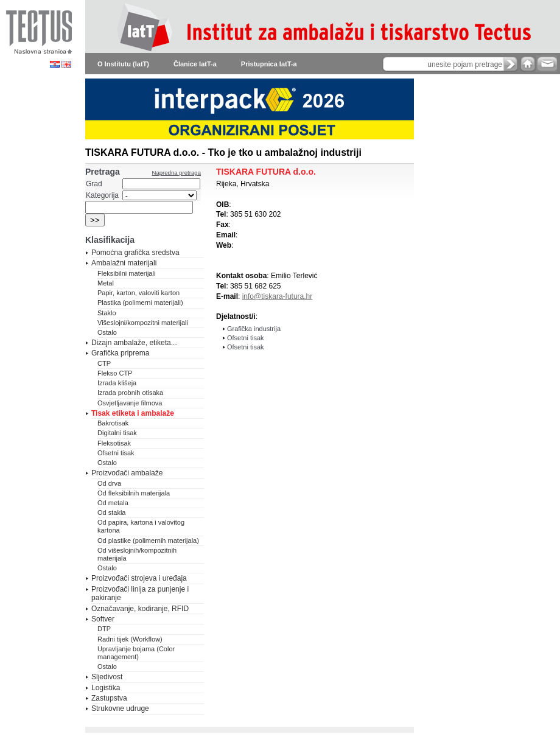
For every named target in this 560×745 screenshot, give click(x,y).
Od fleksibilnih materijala (134, 493)
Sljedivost (107, 677)
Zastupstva (109, 698)
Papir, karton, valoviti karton (138, 293)
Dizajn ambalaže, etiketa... (134, 343)
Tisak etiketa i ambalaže (133, 413)
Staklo (107, 313)
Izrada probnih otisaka (130, 393)
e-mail (546, 64)
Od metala (113, 503)
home (528, 64)
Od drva (109, 483)
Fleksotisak (114, 443)
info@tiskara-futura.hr (278, 296)
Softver (103, 619)
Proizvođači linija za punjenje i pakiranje (140, 593)
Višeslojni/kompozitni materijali (143, 323)
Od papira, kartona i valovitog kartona (141, 526)
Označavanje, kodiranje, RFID (140, 609)
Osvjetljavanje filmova (130, 403)
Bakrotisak (113, 423)
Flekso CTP (115, 373)
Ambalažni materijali (124, 263)
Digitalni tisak (117, 433)
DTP (104, 629)
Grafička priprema (120, 353)
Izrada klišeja (117, 383)
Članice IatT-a (195, 64)
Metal (106, 283)
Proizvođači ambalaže (127, 473)
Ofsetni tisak (116, 453)
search (511, 64)
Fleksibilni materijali (126, 273)
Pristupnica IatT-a (269, 64)
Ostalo (107, 332)
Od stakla (111, 512)
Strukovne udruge (120, 708)
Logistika (106, 688)
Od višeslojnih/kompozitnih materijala (137, 554)
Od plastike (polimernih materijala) (148, 540)
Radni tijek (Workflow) (130, 639)
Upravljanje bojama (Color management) (136, 653)
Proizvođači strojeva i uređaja (139, 578)
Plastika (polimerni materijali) (140, 303)
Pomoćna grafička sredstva (135, 253)
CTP (104, 363)
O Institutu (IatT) (123, 64)
